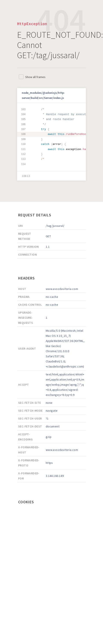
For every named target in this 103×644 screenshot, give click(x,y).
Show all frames (35, 77)
